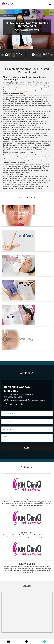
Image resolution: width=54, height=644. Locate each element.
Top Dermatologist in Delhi (19, 92)
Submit (27, 448)
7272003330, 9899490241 (27, 30)
